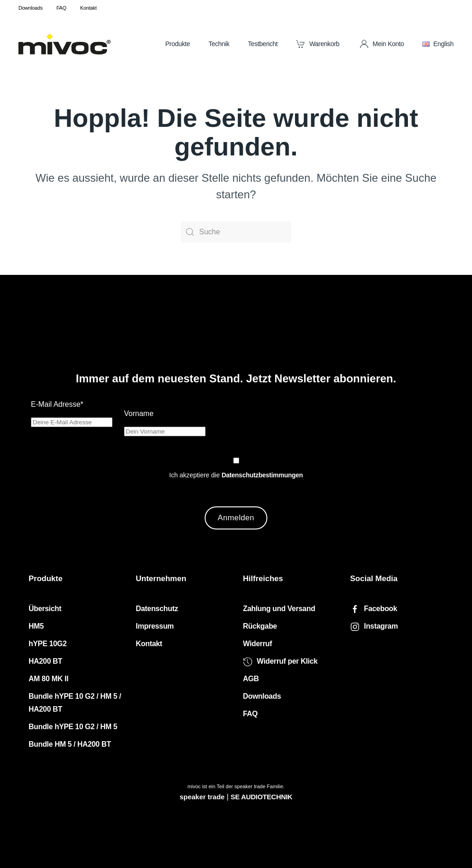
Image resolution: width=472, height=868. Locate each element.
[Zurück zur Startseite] (65, 44)
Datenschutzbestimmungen (262, 475)
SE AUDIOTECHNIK (261, 797)
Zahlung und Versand (279, 609)
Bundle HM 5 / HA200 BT (70, 745)
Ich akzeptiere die (236, 475)
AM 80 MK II (48, 679)
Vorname (139, 413)
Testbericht (263, 44)
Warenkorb (318, 44)
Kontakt (88, 8)
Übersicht (45, 609)
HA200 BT (45, 662)
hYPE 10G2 (48, 644)
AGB (251, 679)
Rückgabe (260, 627)
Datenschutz (157, 609)
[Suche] (236, 232)
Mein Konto (382, 44)
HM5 (36, 627)
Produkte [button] (177, 44)
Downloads (30, 8)
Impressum (155, 627)
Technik (219, 44)
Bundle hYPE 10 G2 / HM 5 (73, 727)
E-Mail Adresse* (57, 404)
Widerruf (257, 644)
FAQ (61, 8)
